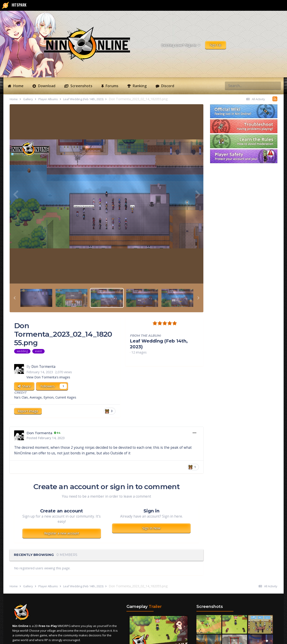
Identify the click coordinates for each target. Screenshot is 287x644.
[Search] (236, 86)
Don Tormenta (43, 367)
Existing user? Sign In (181, 45)
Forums (112, 86)
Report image (28, 411)
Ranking (139, 86)
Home (18, 86)
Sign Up (216, 45)
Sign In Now (151, 528)
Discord (167, 86)
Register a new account (62, 533)
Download (46, 86)
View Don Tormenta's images (48, 377)
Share (24, 386)
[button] (15, 298)
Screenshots (81, 86)
